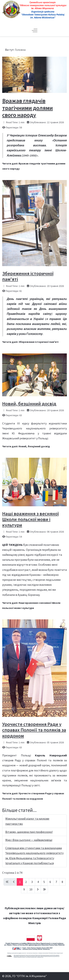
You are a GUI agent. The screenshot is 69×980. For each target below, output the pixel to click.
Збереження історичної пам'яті (28, 276)
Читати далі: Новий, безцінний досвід (26, 446)
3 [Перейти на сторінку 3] (32, 882)
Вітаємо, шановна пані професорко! (29, 832)
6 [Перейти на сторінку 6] (50, 882)
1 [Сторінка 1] (20, 882)
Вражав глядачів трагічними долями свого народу (28, 108)
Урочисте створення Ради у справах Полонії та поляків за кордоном (34, 730)
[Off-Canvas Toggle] (35, 31)
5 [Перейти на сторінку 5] (44, 882)
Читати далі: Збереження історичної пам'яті (30, 342)
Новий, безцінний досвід (29, 404)
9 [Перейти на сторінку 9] (24, 889)
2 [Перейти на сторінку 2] (26, 882)
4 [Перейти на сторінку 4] (38, 882)
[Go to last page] (44, 889)
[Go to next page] (38, 889)
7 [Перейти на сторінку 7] (56, 882)
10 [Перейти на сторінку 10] (31, 889)
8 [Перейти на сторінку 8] (62, 882)
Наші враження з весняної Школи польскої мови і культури (30, 519)
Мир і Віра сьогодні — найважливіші (29, 840)
